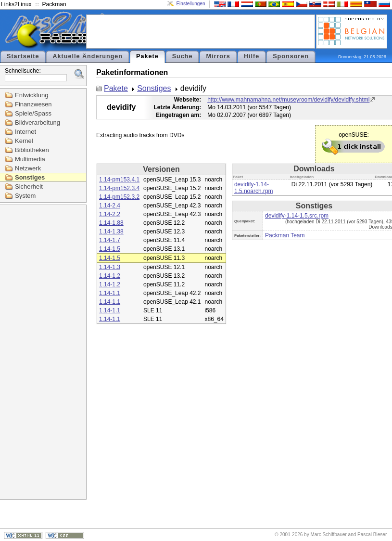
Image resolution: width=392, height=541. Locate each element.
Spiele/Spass (33, 113)
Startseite (23, 56)
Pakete (147, 56)
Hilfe (252, 56)
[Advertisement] (201, 31)
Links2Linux (16, 4)
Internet (25, 132)
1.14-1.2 (110, 276)
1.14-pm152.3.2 (119, 197)
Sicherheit (29, 187)
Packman (54, 4)
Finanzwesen (33, 104)
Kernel (24, 141)
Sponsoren (291, 56)
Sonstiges (30, 177)
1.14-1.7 (110, 240)
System (25, 196)
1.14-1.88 (111, 223)
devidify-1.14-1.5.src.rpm (297, 216)
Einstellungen (190, 4)
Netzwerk (28, 168)
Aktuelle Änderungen (88, 56)
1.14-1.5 (110, 249)
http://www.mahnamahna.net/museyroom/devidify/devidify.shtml (288, 100)
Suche (183, 56)
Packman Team (285, 235)
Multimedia (30, 159)
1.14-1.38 (111, 232)
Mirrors (218, 56)
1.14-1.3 (110, 267)
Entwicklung (32, 95)
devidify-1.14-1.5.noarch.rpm (254, 188)
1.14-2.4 (110, 206)
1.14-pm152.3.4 (119, 188)
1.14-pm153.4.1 (119, 180)
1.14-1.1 (110, 293)
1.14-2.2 (110, 214)
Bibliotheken (32, 150)
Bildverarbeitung (38, 122)
